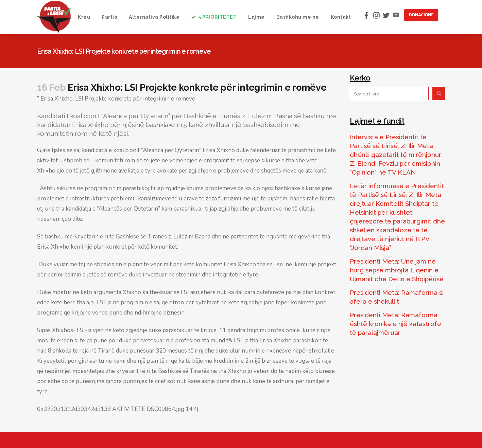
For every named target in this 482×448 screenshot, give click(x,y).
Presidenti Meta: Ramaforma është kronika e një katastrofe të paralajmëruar (395, 324)
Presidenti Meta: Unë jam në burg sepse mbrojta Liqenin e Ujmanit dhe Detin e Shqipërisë (397, 270)
